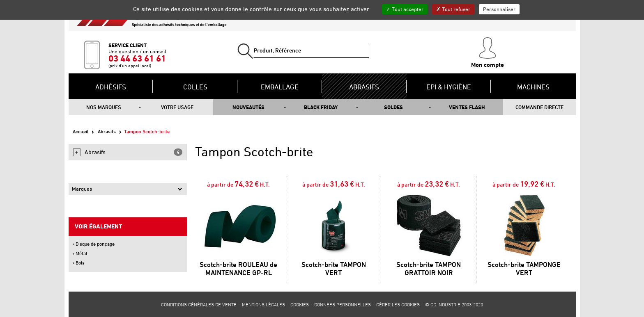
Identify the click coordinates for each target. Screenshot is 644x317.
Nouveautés (248, 107)
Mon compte (488, 53)
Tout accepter (405, 9)
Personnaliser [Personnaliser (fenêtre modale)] (499, 9)
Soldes (393, 107)
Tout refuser (453, 9)
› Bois (79, 263)
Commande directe (539, 107)
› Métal (80, 253)
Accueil (80, 131)
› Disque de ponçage (94, 244)
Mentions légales (263, 304)
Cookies (300, 304)
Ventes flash (467, 107)
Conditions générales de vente (199, 304)
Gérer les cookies (398, 304)
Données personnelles (343, 304)
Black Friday (321, 107)
